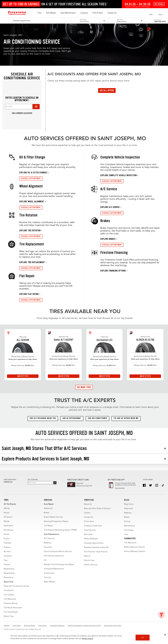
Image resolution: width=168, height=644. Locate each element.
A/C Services (49, 539)
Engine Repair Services (53, 517)
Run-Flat (7, 552)
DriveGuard (9, 530)
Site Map (7, 626)
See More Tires (84, 387)
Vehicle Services (91, 565)
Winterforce (9, 578)
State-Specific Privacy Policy (113, 626)
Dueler (7, 534)
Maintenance (129, 526)
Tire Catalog (9, 595)
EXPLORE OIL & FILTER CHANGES (33, 172)
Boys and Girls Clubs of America (97, 509)
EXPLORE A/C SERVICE (110, 207)
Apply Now (80, 483)
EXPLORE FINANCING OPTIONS (113, 271)
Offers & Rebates (91, 539)
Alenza (7, 513)
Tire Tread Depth (11, 612)
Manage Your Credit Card (84, 486)
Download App (120, 488)
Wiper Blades (49, 582)
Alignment (48, 508)
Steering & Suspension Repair (56, 521)
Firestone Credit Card (93, 526)
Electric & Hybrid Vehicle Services (58, 552)
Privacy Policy (42, 626)
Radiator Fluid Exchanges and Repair (59, 565)
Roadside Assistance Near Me (96, 547)
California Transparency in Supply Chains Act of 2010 (84, 626)
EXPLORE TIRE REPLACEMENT (32, 262)
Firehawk (7, 543)
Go (36, 107)
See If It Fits (23, 376)
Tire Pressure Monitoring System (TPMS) (60, 530)
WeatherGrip (9, 569)
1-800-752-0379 (160, 22)
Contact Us (88, 517)
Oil (45, 560)
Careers (87, 513)
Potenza (7, 547)
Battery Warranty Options (134, 547)
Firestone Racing (11, 603)
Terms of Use (17, 626)
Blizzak (7, 521)
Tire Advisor (9, 590)
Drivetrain (48, 547)
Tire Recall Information (13, 608)
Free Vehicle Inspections (54, 556)
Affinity (7, 508)
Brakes (47, 513)
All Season (8, 517)
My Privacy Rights (29, 626)
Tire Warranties (10, 599)
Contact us (8, 482)
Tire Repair (48, 526)
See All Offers (107, 90)
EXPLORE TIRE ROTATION (30, 230)
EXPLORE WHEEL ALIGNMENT (32, 201)
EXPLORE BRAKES (108, 239)
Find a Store (89, 522)
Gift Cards (88, 535)
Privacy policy (87, 639)
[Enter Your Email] (40, 483)
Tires (126, 535)
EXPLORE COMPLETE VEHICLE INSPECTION (118, 175)
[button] (40, 13)
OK (143, 638)
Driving (127, 522)
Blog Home (129, 504)
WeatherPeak (9, 573)
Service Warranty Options (135, 551)
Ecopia (7, 539)
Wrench (87, 556)
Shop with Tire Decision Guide (16, 586)
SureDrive (8, 556)
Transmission (49, 573)
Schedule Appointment (94, 543)
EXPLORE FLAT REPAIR (29, 294)
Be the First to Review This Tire (23, 356)
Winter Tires (9, 616)
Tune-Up (47, 578)
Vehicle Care (89, 560)
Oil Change (129, 530)
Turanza (7, 565)
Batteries (47, 543)
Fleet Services (90, 530)
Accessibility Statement (57, 626)
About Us (88, 504)
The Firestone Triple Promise (96, 552)
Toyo (6, 560)
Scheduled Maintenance (54, 569)
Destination (8, 526)
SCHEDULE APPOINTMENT (31, 178)
